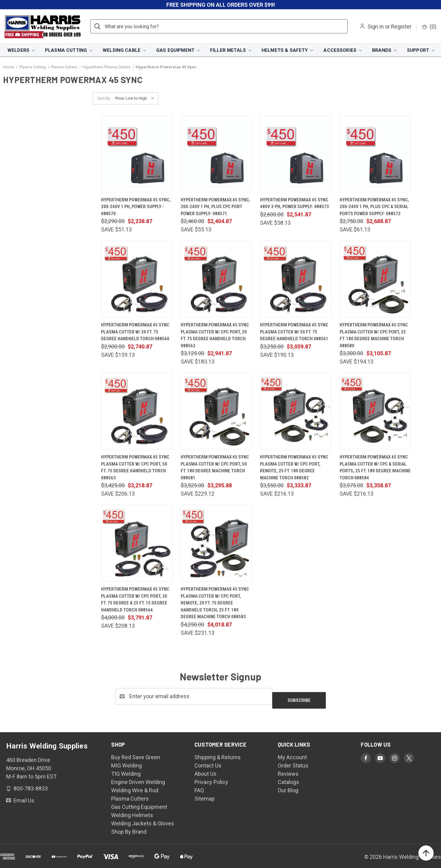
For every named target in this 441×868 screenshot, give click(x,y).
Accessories (340, 51)
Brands (382, 51)
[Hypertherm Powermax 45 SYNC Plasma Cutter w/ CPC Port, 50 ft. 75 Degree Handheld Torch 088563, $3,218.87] (137, 412)
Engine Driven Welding (138, 778)
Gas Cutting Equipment (139, 803)
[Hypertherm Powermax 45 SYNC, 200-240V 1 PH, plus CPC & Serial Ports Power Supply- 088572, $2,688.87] (375, 154)
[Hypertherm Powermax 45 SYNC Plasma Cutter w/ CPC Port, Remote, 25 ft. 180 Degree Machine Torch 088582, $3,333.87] (296, 412)
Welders (18, 51)
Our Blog (288, 787)
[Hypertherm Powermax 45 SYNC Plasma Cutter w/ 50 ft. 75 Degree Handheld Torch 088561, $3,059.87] (296, 280)
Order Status (293, 762)
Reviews (288, 770)
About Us (205, 770)
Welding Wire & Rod (135, 787)
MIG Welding (126, 762)
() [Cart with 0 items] (429, 27)
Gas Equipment (175, 51)
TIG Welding (126, 770)
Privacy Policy (211, 778)
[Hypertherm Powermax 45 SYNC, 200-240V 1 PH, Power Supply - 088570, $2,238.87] (137, 154)
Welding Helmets (132, 811)
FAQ (199, 787)
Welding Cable (122, 51)
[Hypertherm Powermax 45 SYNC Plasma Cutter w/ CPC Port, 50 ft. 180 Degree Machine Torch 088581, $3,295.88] (216, 412)
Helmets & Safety (285, 51)
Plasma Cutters (130, 795)
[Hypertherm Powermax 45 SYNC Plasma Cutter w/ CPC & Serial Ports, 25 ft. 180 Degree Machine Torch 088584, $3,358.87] (375, 412)
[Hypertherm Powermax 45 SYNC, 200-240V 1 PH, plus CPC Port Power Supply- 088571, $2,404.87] (216, 154)
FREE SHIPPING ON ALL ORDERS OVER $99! (221, 5)
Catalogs (288, 778)
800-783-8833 (30, 785)
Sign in (376, 27)
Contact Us (208, 762)
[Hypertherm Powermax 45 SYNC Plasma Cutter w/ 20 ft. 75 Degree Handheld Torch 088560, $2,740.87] (137, 280)
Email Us (23, 797)
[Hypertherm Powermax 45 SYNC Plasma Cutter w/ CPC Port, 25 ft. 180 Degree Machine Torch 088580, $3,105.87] (375, 280)
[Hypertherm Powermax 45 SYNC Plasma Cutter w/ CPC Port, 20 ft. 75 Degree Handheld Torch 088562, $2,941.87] (216, 280)
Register (401, 27)
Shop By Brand (129, 828)
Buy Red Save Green (136, 754)
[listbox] (136, 99)
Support (418, 51)
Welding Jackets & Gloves (143, 820)
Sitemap (205, 795)
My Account (292, 754)
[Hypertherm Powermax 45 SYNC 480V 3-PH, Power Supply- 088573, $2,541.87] (296, 154)
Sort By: (104, 99)
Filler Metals (228, 51)
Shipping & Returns (218, 754)
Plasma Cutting (66, 51)
